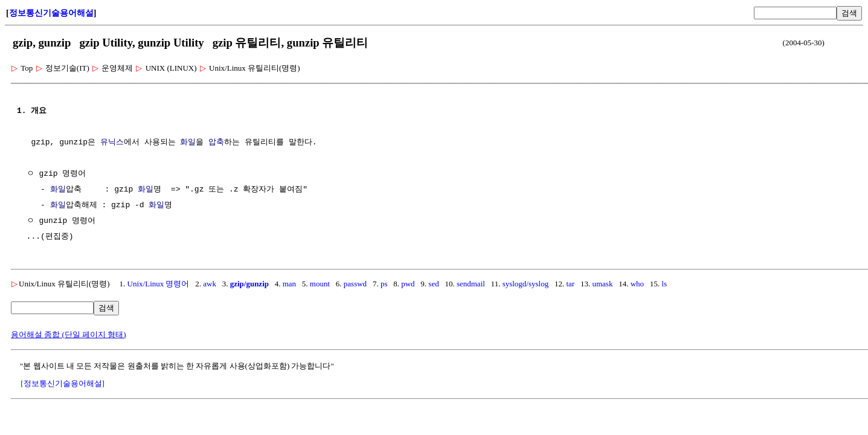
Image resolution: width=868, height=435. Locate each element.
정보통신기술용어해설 (51, 13)
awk (210, 284)
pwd (408, 284)
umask (602, 284)
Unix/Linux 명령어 (159, 284)
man (289, 284)
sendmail (471, 284)
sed (433, 284)
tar (570, 284)
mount (320, 284)
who (637, 284)
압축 (216, 143)
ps (384, 284)
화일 (188, 143)
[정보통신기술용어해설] (63, 383)
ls (664, 284)
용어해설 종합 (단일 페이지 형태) (69, 334)
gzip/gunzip (249, 284)
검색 (849, 13)
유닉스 (112, 143)
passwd (355, 284)
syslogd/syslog (526, 284)
